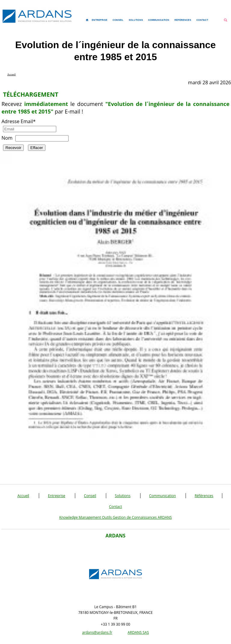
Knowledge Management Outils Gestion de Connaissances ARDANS (115, 517)
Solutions (123, 496)
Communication (163, 496)
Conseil (90, 496)
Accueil (23, 496)
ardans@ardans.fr (97, 632)
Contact (115, 507)
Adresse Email (18, 121)
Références (204, 496)
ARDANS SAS (138, 632)
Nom (7, 138)
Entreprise (57, 496)
